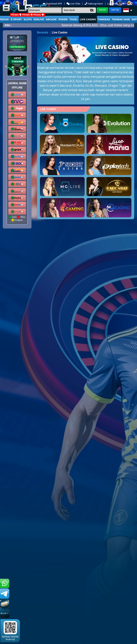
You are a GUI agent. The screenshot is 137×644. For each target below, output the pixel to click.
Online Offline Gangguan (17, 218)
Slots (28, 19)
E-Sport (16, 19)
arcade (51, 19)
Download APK (53, 4)
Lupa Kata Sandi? (117, 4)
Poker (63, 19)
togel (74, 19)
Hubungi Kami (94, 4)
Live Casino (88, 19)
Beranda (43, 32)
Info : (8, 25)
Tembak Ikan (121, 19)
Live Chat (73, 4)
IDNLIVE (39, 19)
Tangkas (104, 19)
